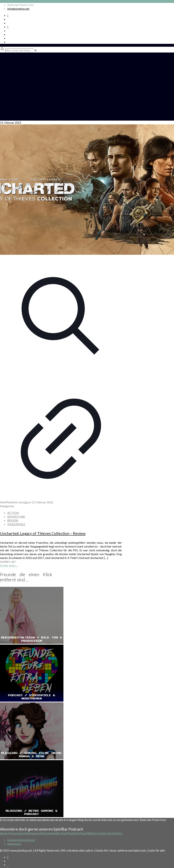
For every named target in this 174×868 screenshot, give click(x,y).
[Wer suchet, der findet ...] (19, 51)
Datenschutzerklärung (21, 840)
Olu (25, 502)
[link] (35, 50)
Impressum (14, 844)
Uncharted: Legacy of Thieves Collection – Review (43, 533)
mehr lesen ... (10, 565)
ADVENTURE (16, 516)
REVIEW (13, 520)
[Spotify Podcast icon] (8, 15)
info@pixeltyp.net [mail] (18, 9)
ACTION (13, 513)
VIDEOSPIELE (16, 524)
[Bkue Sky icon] (8, 27)
